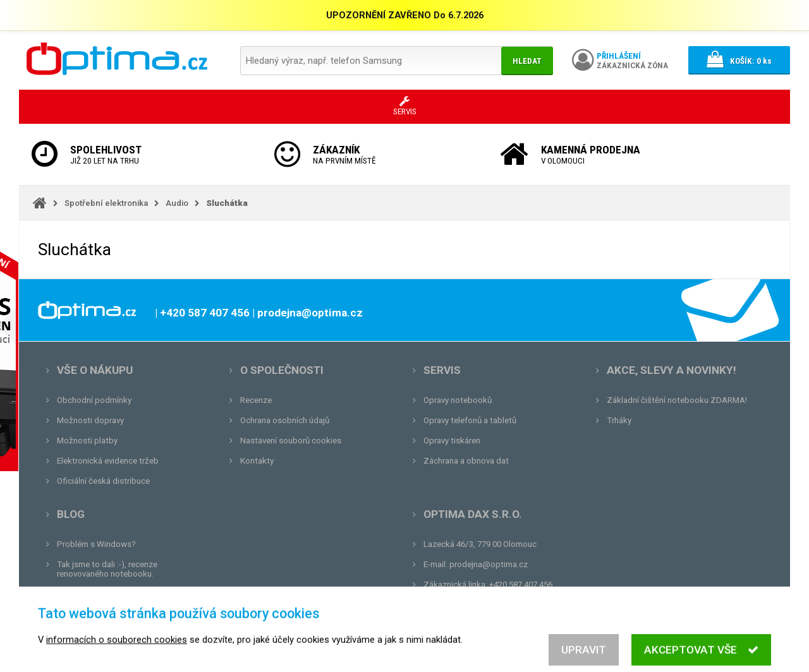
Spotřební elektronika (106, 203)
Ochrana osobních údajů (285, 420)
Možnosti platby (87, 441)
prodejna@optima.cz (489, 564)
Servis (442, 370)
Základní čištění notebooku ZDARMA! (677, 400)
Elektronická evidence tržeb (108, 461)
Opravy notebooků (458, 400)
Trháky (619, 420)
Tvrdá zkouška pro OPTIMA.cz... (116, 614)
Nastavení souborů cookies (291, 441)
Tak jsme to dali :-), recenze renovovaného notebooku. (107, 569)
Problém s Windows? (96, 544)
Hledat (527, 61)
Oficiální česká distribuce (103, 481)
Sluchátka (227, 203)
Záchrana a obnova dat (466, 461)
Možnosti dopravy (90, 420)
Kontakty (257, 461)
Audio (177, 203)
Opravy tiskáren (452, 441)
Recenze (256, 400)
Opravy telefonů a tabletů (470, 420)
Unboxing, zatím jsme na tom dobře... (126, 594)
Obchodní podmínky (94, 400)
